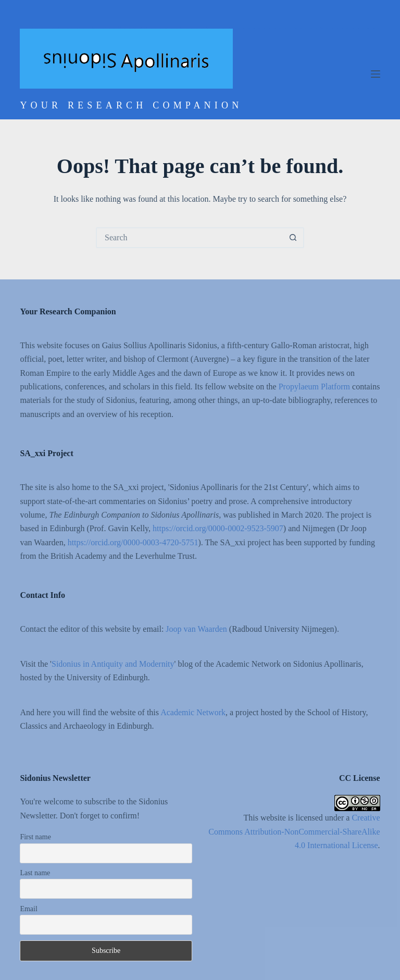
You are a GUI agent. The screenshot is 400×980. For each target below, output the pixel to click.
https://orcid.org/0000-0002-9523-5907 (218, 528)
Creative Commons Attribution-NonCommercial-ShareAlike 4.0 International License (294, 831)
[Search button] (293, 238)
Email (28, 909)
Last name (35, 873)
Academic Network (193, 712)
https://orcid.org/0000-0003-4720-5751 (133, 542)
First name (35, 837)
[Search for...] (190, 238)
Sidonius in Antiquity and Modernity (113, 664)
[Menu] (376, 74)
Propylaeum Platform (314, 387)
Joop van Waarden (196, 629)
